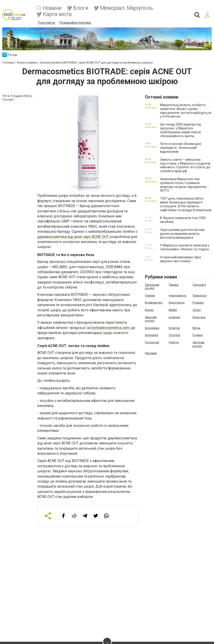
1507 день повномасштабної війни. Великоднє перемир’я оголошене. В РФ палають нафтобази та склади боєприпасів (186, 204)
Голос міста (46, 23)
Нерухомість (177, 295)
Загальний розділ (152, 286)
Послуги (174, 335)
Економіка (152, 328)
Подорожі (152, 342)
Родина (198, 335)
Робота (174, 342)
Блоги (81, 8)
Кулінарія (151, 335)
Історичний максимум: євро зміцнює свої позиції (181, 259)
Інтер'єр (174, 328)
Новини (52, 8)
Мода (196, 328)
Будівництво (154, 303)
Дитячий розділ (198, 344)
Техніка (174, 285)
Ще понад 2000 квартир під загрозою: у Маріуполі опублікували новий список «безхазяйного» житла (180, 130)
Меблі (173, 310)
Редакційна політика (75, 23)
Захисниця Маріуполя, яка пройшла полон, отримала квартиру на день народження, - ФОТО (184, 185)
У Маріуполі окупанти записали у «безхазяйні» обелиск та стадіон (185, 247)
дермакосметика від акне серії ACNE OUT (73, 236)
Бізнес (149, 310)
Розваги (198, 303)
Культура (199, 317)
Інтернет (175, 317)
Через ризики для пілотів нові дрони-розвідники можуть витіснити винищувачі (182, 234)
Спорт (197, 310)
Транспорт (200, 295)
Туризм (150, 295)
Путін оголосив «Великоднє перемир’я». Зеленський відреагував (181, 148)
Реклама (151, 353)
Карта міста (57, 14)
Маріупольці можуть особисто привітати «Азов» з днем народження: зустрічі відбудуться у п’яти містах (186, 111)
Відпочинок (177, 303)
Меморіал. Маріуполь (127, 8)
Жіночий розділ (151, 319)
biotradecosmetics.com (110, 328)
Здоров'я (199, 285)
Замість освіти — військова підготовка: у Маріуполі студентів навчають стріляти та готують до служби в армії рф (185, 165)
